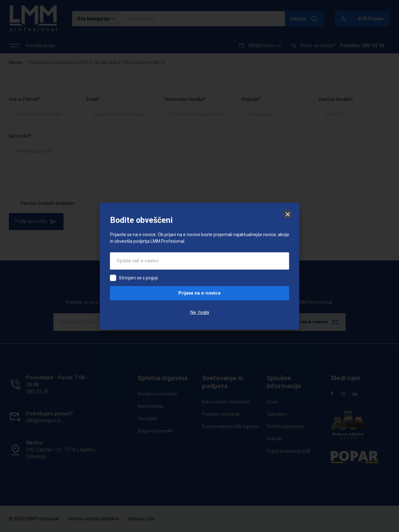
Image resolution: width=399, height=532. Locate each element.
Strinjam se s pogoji (138, 278)
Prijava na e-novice (199, 293)
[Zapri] (288, 214)
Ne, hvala (200, 312)
